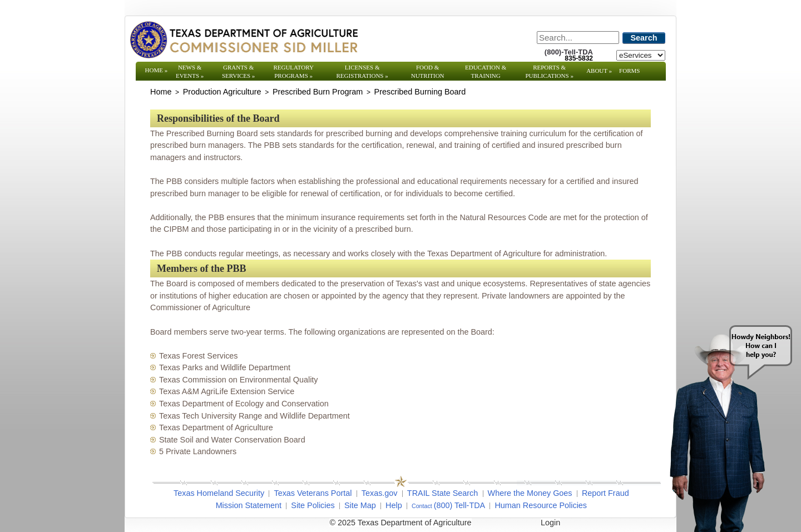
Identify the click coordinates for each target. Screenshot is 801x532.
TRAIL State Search (442, 493)
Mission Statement (249, 505)
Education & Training (486, 71)
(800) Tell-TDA (460, 505)
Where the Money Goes (530, 493)
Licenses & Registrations (362, 71)
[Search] (578, 38)
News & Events (190, 71)
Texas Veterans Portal (313, 493)
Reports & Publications (549, 71)
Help (394, 505)
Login (550, 523)
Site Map (360, 505)
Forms (629, 71)
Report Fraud (605, 493)
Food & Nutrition (428, 71)
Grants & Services (238, 71)
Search (644, 38)
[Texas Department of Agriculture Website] (243, 39)
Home (157, 70)
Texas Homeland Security (219, 493)
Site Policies (313, 505)
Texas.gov (380, 493)
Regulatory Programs (293, 71)
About (599, 71)
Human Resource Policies (541, 505)
